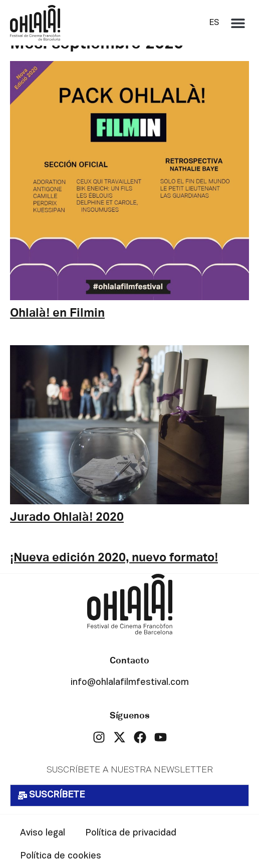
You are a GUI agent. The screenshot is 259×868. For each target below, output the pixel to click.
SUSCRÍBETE (57, 795)
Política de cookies (61, 856)
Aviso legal (43, 833)
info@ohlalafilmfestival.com (130, 683)
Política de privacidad (131, 833)
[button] (238, 23)
